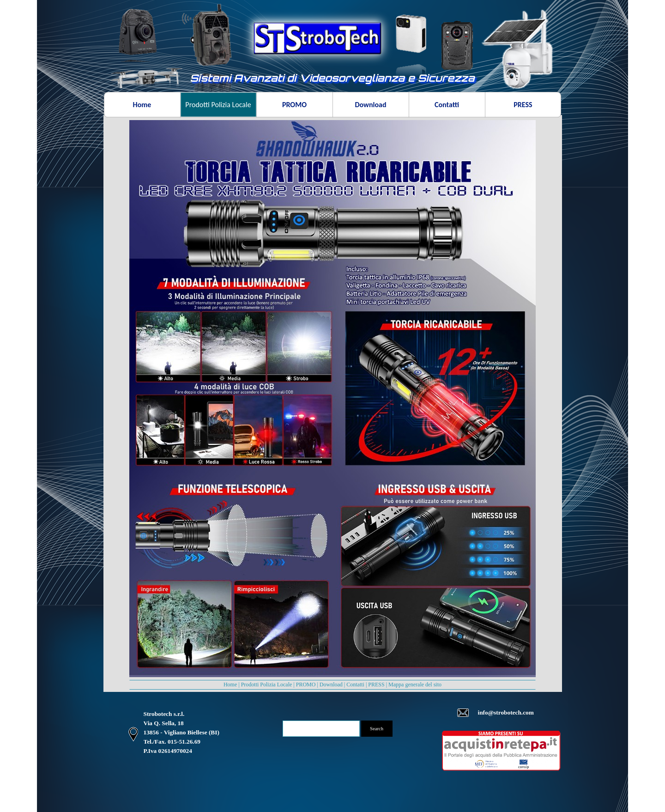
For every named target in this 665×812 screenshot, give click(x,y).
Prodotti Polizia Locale (267, 685)
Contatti (355, 685)
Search (377, 729)
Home (230, 685)
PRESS (376, 685)
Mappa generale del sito (415, 685)
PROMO (306, 685)
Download (331, 685)
